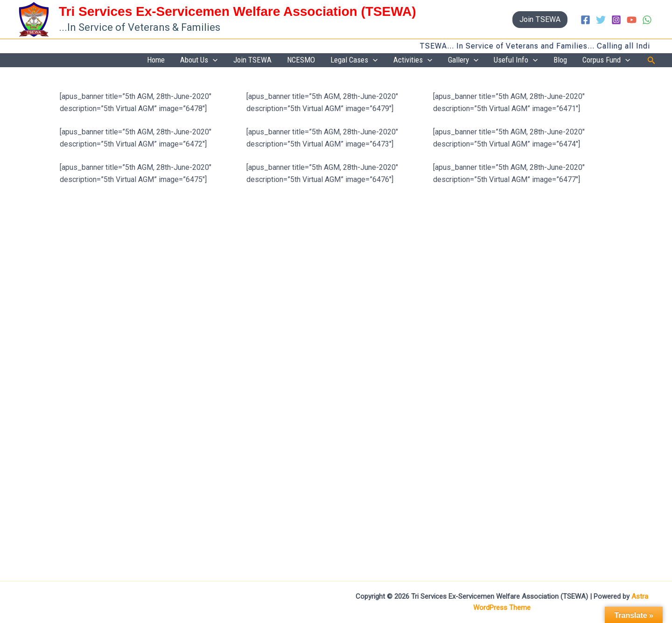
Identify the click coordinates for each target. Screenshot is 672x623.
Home (215, 60)
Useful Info (531, 61)
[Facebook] (585, 20)
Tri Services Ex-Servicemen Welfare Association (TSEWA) (238, 11)
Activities (441, 61)
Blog (570, 60)
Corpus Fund (609, 61)
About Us (252, 61)
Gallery (485, 61)
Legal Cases (388, 61)
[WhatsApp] (647, 20)
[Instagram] (616, 20)
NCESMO (342, 60)
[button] (540, 20)
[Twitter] (601, 20)
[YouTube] (632, 20)
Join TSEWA (299, 60)
